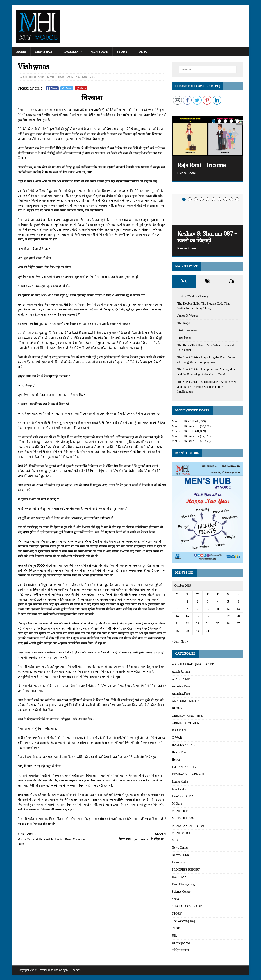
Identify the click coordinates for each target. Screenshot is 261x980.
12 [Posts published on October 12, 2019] (228, 609)
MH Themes (73, 970)
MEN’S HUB (99, 52)
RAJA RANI (180, 877)
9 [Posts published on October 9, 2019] (198, 609)
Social (176, 899)
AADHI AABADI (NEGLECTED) (194, 664)
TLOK (176, 928)
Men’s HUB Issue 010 (186, 426)
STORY (122, 52)
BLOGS (177, 708)
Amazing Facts (181, 686)
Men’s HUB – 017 (183, 421)
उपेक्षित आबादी (181, 950)
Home (21, 52)
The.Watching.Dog (184, 921)
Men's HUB (57, 77)
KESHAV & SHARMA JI (188, 774)
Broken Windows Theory (193, 296)
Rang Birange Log (183, 884)
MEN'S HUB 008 (183, 818)
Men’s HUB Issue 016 (186, 441)
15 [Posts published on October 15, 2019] (187, 616)
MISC (144, 52)
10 (237, 199)
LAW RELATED (182, 796)
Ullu (175, 936)
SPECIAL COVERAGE (187, 906)
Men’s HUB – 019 (183, 431)
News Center (180, 848)
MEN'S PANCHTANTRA (188, 826)
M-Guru (177, 804)
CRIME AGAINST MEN (188, 716)
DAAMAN (72, 52)
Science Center (181, 892)
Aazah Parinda (181, 672)
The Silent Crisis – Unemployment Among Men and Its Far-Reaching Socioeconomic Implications (207, 387)
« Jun (175, 642)
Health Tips (179, 752)
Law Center (179, 789)
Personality (179, 862)
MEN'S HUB (79, 77)
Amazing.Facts (181, 694)
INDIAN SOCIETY (184, 767)
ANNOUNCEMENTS (186, 701)
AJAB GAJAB (181, 679)
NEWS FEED (181, 855)
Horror (176, 760)
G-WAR (177, 738)
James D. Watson (188, 316)
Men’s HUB (44, 52)
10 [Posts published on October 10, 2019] (208, 609)
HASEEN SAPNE (183, 745)
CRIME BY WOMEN (186, 723)
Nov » (185, 642)
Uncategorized (181, 943)
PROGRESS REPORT (186, 870)
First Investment (187, 330)
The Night (184, 323)
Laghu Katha (180, 782)
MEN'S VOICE (181, 833)
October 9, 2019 (33, 77)
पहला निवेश (184, 338)
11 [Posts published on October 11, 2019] (218, 609)
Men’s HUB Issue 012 (186, 436)
